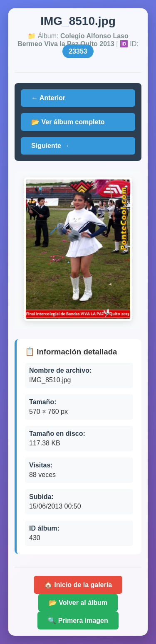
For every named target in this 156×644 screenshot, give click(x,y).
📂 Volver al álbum (78, 603)
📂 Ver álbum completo (68, 122)
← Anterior (48, 98)
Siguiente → (50, 146)
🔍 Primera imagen (78, 621)
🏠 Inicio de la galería (78, 585)
